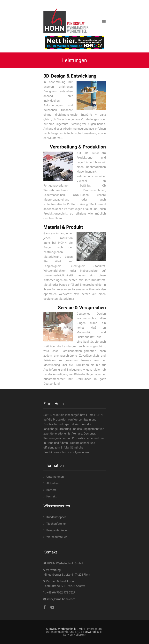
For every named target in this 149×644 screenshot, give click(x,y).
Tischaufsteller (56, 524)
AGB (79, 632)
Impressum (94, 629)
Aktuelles (52, 483)
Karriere (51, 490)
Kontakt (51, 497)
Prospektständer (57, 530)
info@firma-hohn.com (61, 599)
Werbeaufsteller (57, 537)
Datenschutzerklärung (60, 632)
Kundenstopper (56, 517)
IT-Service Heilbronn (83, 633)
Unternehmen (55, 477)
